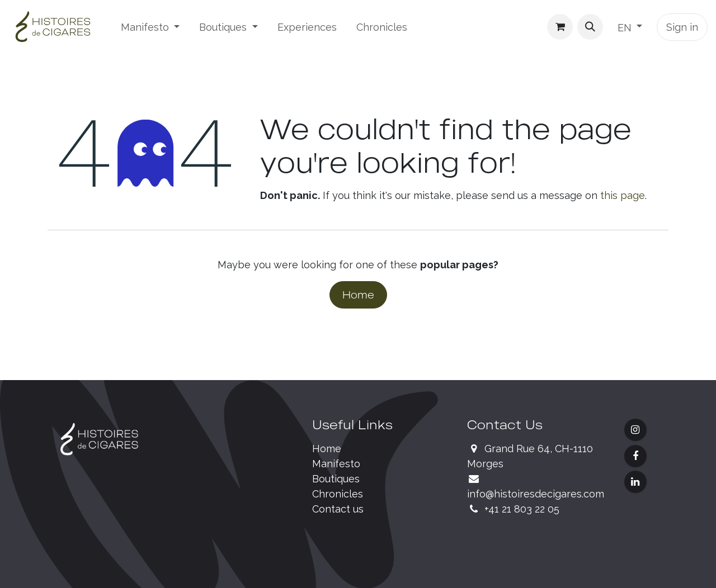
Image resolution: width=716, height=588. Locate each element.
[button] (590, 27)
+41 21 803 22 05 (522, 509)
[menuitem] (150, 27)
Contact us (338, 509)
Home (358, 295)
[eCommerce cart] (560, 27)
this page (623, 195)
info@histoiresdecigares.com (536, 494)
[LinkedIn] (635, 482)
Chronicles (338, 494)
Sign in (682, 27)
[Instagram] (635, 430)
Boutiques (336, 479)
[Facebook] (635, 456)
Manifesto (336, 464)
